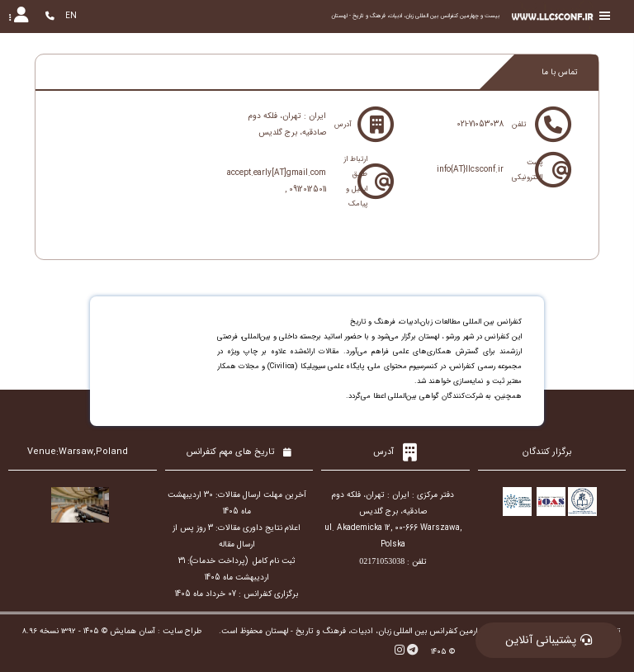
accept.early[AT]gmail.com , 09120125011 (277, 181)
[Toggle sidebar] (605, 16)
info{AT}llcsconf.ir (470, 170)
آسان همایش (132, 631)
